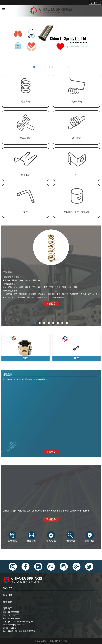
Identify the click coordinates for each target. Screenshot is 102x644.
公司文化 (32, 537)
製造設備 (51, 537)
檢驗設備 (70, 537)
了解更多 (51, 304)
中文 (94, 3)
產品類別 (7, 595)
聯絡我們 (7, 608)
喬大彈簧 (12, 537)
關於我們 (7, 588)
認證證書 (90, 537)
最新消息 (7, 602)
